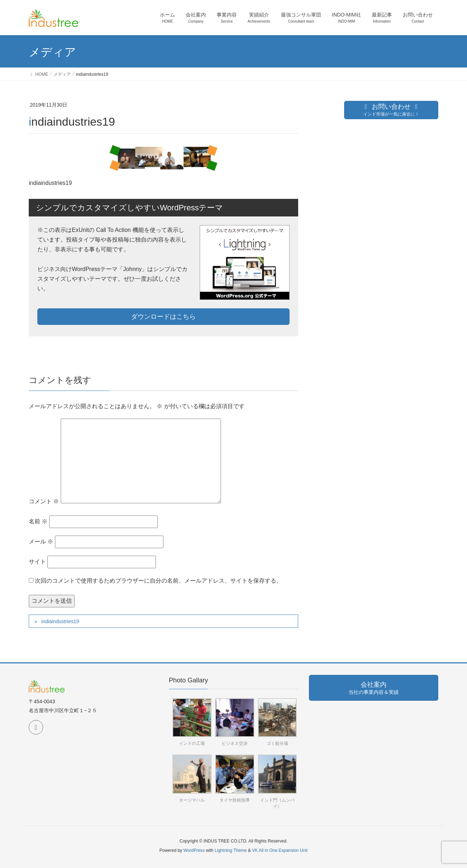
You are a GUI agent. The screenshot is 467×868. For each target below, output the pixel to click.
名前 (38, 521)
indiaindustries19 (60, 621)
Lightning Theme (231, 850)
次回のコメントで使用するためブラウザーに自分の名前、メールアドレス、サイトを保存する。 (158, 581)
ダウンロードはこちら (163, 317)
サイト (37, 562)
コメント (44, 501)
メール (41, 542)
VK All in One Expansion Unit (280, 850)
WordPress (194, 850)
